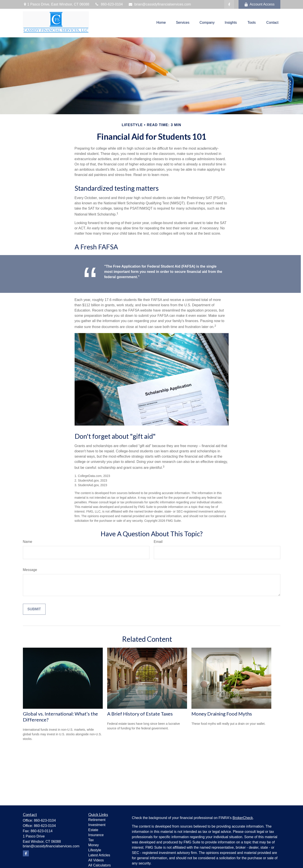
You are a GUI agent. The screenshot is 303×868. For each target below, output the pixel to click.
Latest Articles (99, 855)
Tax (91, 840)
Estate (93, 830)
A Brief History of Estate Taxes (140, 714)
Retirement (97, 820)
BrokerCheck (243, 818)
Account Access (259, 4)
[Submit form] (34, 609)
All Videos (96, 860)
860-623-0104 (109, 4)
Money (94, 845)
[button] (161, 23)
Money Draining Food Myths (222, 714)
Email (158, 542)
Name (28, 542)
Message (30, 570)
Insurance (96, 835)
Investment (97, 825)
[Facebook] (229, 4)
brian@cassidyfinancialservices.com (160, 4)
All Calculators (99, 865)
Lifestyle (95, 850)
